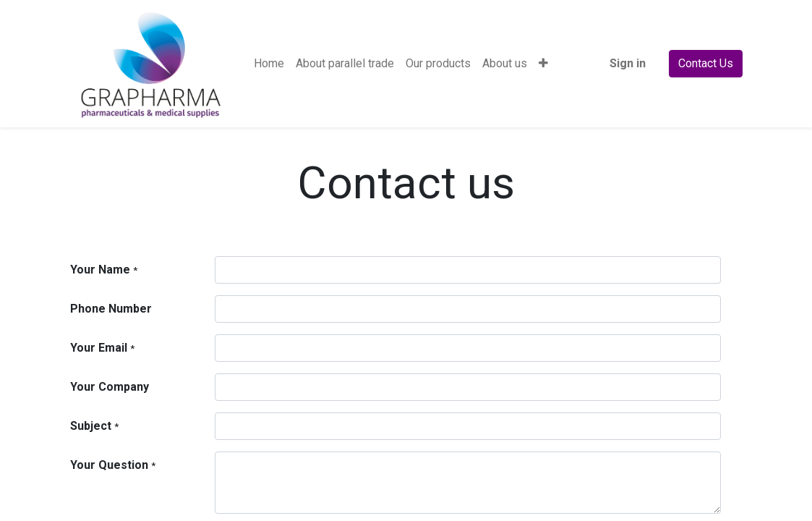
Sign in (628, 63)
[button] (543, 64)
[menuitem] (269, 64)
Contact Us (706, 63)
